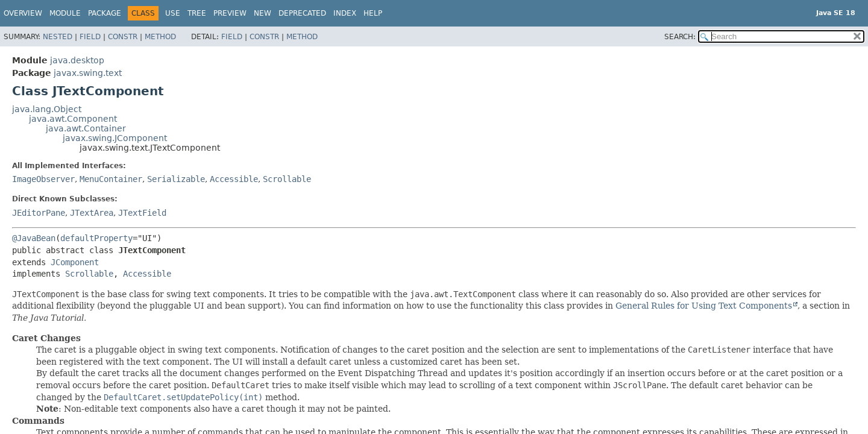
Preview (230, 13)
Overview (23, 13)
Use (173, 13)
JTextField (142, 213)
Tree (197, 13)
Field (90, 37)
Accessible (234, 179)
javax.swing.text (88, 73)
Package (105, 13)
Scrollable (287, 179)
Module (65, 13)
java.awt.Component (73, 119)
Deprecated (302, 13)
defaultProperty (96, 238)
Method (160, 37)
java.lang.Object (47, 109)
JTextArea (92, 213)
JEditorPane (39, 213)
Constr (123, 37)
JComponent (75, 262)
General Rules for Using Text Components (704, 306)
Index (345, 13)
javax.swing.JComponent (115, 138)
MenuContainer (111, 179)
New (263, 13)
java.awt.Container (86, 128)
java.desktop (77, 60)
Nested (58, 37)
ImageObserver (43, 179)
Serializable (176, 179)
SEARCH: (680, 37)
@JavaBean (34, 238)
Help (373, 13)
